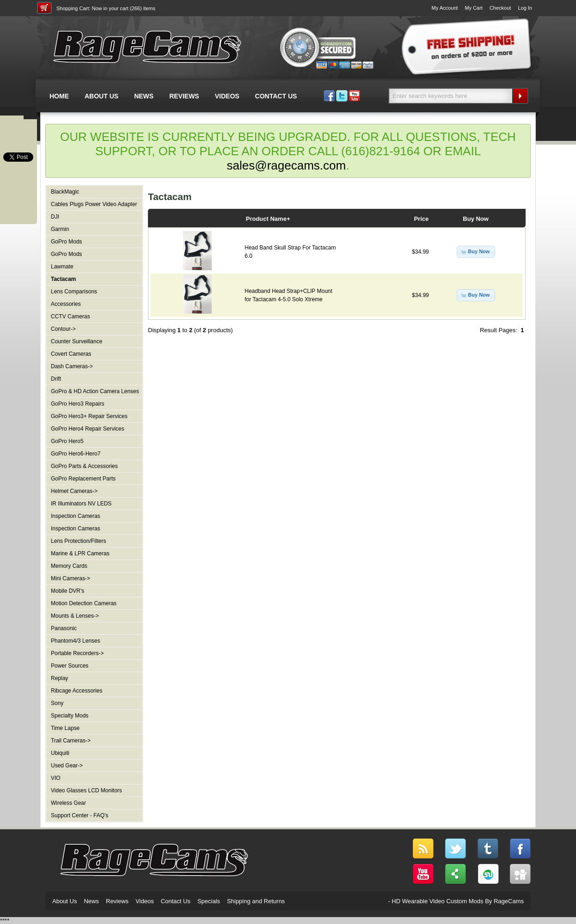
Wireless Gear (68, 803)
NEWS (144, 96)
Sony (57, 703)
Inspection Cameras (76, 516)
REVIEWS (184, 96)
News (91, 901)
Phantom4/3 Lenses (76, 641)
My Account (445, 8)
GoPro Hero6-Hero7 (76, 454)
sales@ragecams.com (287, 165)
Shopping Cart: (73, 8)
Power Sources (70, 666)
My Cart (474, 8)
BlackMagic (65, 192)
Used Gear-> (67, 766)
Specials (209, 901)
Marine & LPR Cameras (80, 553)
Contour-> (63, 329)
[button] (476, 252)
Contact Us (176, 901)
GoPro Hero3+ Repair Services (89, 416)
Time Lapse (65, 728)
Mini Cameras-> (70, 578)
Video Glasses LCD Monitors (86, 790)
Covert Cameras (71, 354)
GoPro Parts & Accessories (84, 466)
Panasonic (64, 628)
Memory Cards (69, 566)
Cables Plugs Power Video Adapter (94, 204)
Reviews (117, 901)
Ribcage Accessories (77, 691)
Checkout (500, 8)
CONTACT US (276, 96)
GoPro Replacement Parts (83, 479)
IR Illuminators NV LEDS (81, 504)
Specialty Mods (70, 716)
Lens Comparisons (74, 292)
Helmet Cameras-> (74, 491)
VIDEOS (227, 96)
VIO (56, 778)
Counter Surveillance (77, 341)
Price (421, 219)
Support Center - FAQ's (80, 815)
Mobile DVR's (67, 591)
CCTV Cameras (70, 316)
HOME (59, 96)
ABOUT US (101, 96)
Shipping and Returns (256, 901)
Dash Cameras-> (72, 366)
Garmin (60, 229)
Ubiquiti (60, 753)
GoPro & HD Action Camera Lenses (95, 391)
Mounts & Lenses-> (75, 616)
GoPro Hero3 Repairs (77, 404)
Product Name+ (268, 219)
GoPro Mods (66, 242)
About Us (64, 901)
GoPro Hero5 (67, 441)
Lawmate (62, 267)
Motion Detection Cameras (84, 603)
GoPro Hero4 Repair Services (88, 429)
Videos (145, 901)
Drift (56, 379)
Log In (525, 8)
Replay (59, 678)
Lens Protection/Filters (78, 541)
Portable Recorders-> (77, 653)
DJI (55, 217)
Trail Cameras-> (71, 741)
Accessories (66, 304)
